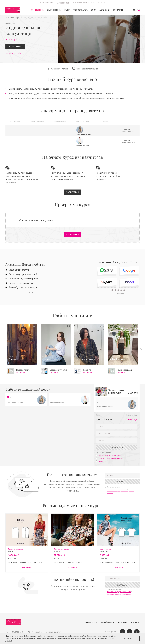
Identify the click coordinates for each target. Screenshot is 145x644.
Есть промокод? (132, 415)
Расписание (104, 10)
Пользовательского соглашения (110, 456)
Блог (93, 10)
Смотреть (20, 372)
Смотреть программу (13, 53)
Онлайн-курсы (54, 10)
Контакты (118, 10)
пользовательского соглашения (117, 489)
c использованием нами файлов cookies (37, 638)
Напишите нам (63, 2)
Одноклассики (104, 2)
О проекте (123, 622)
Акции (67, 10)
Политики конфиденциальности (110, 458)
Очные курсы (38, 10)
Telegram (98, 2)
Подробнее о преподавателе (128, 130)
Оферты (101, 461)
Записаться (15, 47)
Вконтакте (101, 2)
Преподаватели (81, 10)
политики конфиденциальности (117, 491)
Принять (129, 638)
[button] (30, 292)
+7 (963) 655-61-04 (46, 2)
